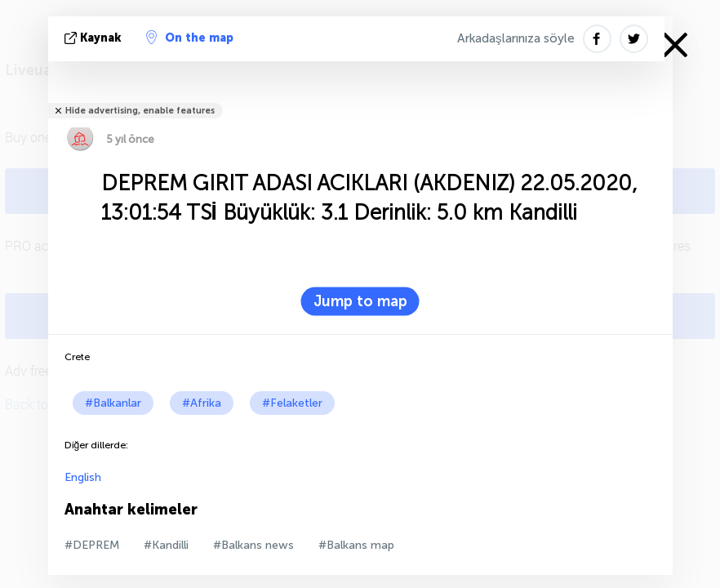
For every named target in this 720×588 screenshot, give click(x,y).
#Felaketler (292, 403)
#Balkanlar (113, 403)
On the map (190, 38)
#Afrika (202, 403)
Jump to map (360, 301)
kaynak (95, 38)
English (83, 477)
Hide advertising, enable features (140, 111)
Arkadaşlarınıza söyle (516, 38)
